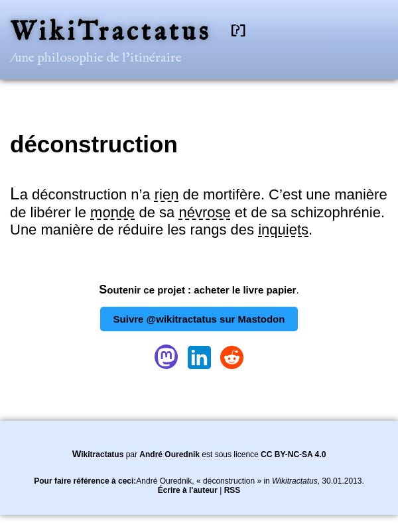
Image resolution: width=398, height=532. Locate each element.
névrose (204, 212)
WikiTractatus (110, 33)
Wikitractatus (98, 454)
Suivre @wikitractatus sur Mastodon (199, 319)
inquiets (283, 230)
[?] (238, 31)
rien (167, 194)
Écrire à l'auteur (188, 490)
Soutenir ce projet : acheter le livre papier (197, 290)
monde (112, 212)
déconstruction (94, 144)
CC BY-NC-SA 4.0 (293, 454)
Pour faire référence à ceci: (85, 481)
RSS (232, 490)
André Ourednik (169, 454)
